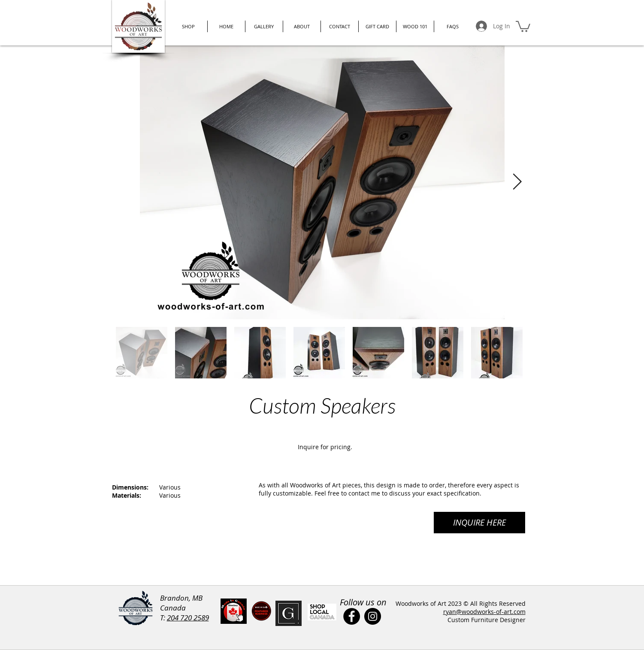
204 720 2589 (188, 618)
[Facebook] (352, 616)
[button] (523, 26)
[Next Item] (517, 182)
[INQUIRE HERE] (479, 523)
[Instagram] (373, 616)
